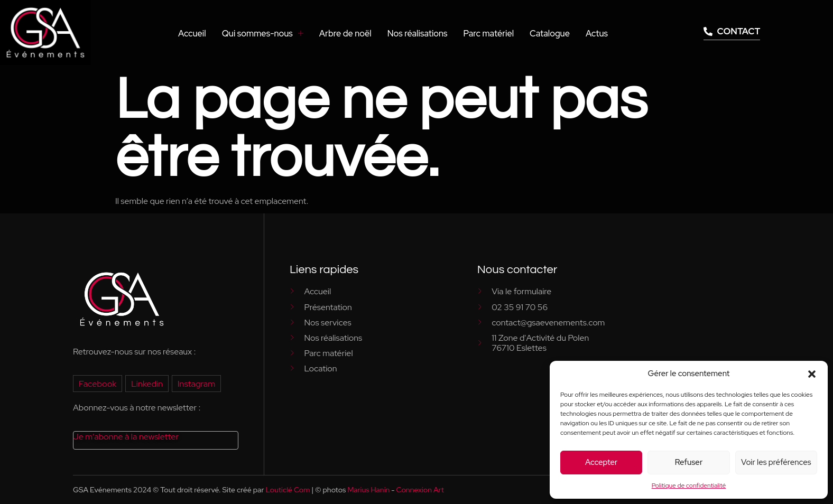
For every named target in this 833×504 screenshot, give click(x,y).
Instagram (195, 383)
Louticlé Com (288, 490)
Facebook (97, 383)
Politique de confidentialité (689, 486)
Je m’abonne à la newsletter (126, 437)
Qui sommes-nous (267, 34)
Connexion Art (420, 490)
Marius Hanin (368, 490)
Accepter (601, 462)
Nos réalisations (420, 34)
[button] (812, 374)
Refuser (689, 462)
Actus (597, 34)
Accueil (198, 34)
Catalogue (550, 34)
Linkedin (146, 383)
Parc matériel (490, 34)
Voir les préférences (776, 462)
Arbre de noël (349, 34)
